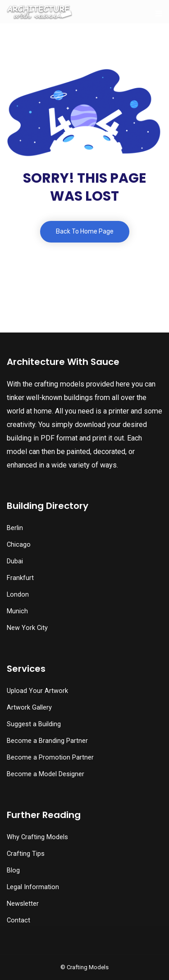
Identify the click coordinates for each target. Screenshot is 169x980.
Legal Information (33, 887)
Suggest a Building (34, 724)
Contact (18, 920)
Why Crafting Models (37, 837)
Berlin (15, 528)
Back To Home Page (85, 232)
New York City (27, 628)
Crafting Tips (26, 854)
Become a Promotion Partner (50, 757)
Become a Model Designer (46, 774)
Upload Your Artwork (37, 691)
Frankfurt (20, 578)
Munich (17, 611)
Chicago (19, 545)
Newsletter (23, 904)
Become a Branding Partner (47, 741)
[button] (84, 962)
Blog (13, 870)
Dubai (15, 561)
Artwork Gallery (29, 708)
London (18, 595)
